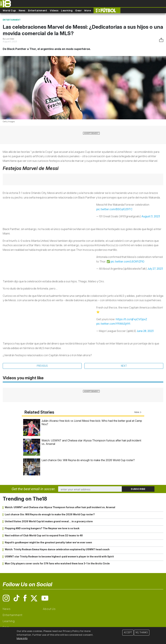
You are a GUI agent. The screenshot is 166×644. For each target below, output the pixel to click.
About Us (49, 609)
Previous (42, 366)
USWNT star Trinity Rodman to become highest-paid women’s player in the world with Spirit (59, 557)
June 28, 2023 (145, 331)
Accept (128, 633)
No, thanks (142, 633)
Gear (78, 10)
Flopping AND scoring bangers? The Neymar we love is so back (42, 528)
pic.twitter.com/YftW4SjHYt (113, 324)
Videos (54, 10)
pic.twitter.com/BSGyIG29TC (114, 209)
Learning (67, 10)
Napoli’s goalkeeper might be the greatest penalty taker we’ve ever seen (48, 542)
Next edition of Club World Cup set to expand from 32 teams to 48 (44, 536)
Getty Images (9, 121)
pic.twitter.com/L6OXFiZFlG (127, 261)
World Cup (9, 10)
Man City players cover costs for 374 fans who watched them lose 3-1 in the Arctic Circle (57, 564)
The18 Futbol (107, 10)
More (88, 10)
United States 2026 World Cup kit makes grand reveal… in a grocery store (49, 521)
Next (124, 366)
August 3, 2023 (151, 216)
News (22, 10)
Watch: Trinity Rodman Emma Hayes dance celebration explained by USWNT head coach (57, 549)
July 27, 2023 (155, 269)
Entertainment (38, 10)
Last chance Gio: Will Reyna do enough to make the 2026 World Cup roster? (88, 460)
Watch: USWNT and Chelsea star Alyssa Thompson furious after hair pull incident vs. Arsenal (60, 507)
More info (22, 638)
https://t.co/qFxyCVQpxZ (131, 319)
